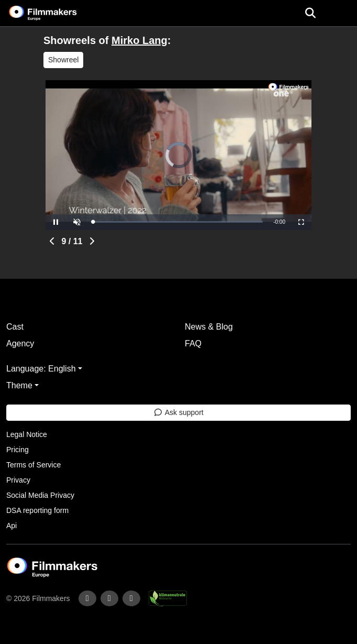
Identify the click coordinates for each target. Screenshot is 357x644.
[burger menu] (341, 13)
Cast (15, 327)
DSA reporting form (37, 510)
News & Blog (209, 327)
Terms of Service (34, 465)
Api (12, 526)
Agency (20, 343)
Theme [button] (19, 385)
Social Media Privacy (40, 495)
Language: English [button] (41, 369)
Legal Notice (27, 434)
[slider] (178, 222)
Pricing (18, 450)
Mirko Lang (140, 40)
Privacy (18, 480)
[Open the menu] (310, 13)
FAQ (193, 343)
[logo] (55, 13)
